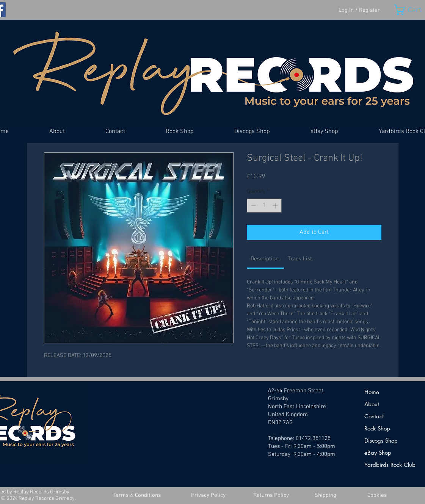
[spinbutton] (264, 206)
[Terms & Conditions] (137, 495)
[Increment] (276, 206)
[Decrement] (253, 206)
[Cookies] (377, 495)
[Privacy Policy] (209, 495)
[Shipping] (326, 495)
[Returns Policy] (271, 495)
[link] (265, 259)
